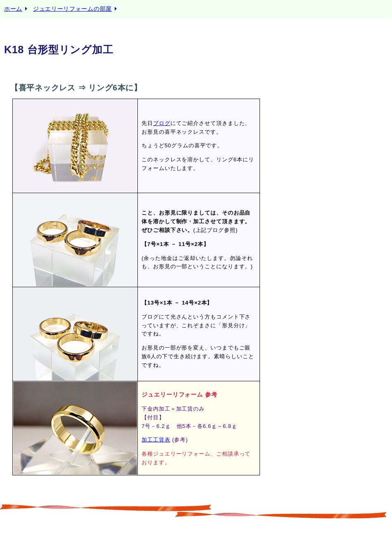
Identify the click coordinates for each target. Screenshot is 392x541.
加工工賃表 (156, 440)
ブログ (162, 123)
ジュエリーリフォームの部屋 (72, 9)
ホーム (13, 9)
